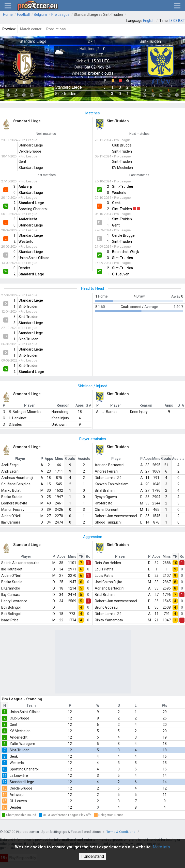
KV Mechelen (20, 731)
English (149, 21)
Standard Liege (22, 782)
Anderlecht (19, 737)
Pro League (60, 15)
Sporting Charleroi (24, 769)
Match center (31, 29)
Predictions (56, 29)
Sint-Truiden (20, 750)
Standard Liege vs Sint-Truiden (98, 15)
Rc (88, 556)
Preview (9, 29)
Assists (84, 459)
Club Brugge (19, 718)
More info (161, 847)
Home (8, 15)
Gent (13, 725)
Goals (70, 459)
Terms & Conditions (121, 832)
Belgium (40, 15)
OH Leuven (18, 801)
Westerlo (17, 763)
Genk (14, 756)
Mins (59, 459)
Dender (16, 807)
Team (31, 705)
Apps (49, 459)
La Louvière (19, 776)
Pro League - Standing (22, 699)
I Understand (93, 856)
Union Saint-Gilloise (25, 712)
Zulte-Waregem (22, 744)
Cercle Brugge (21, 788)
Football (23, 15)
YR (81, 556)
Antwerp (17, 795)
